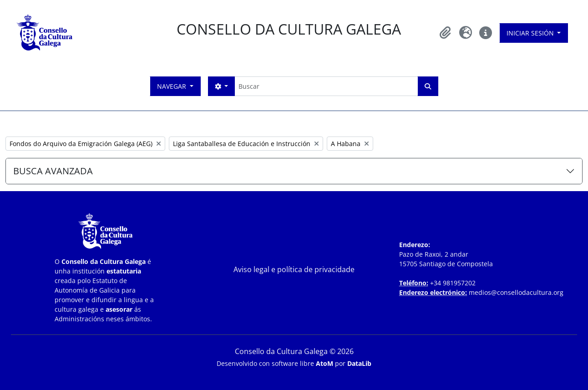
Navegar (172, 86)
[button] (446, 33)
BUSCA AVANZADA (53, 171)
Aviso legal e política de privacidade (294, 269)
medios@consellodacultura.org (516, 292)
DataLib (359, 363)
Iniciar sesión (531, 33)
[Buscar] (326, 86)
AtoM (324, 363)
